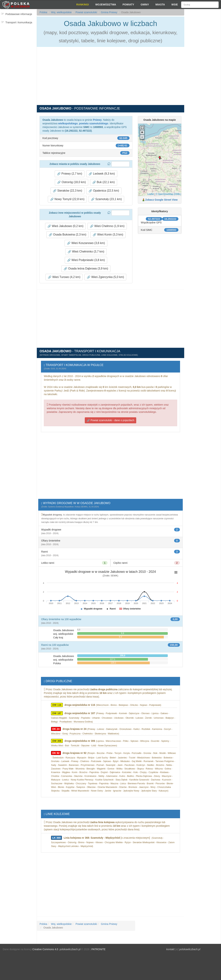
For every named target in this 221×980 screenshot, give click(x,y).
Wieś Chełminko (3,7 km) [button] (86, 252)
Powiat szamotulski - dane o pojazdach (110, 420)
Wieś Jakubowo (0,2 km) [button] (65, 226)
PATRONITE (99, 949)
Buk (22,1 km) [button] (104, 182)
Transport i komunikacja (19, 22)
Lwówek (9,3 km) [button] (102, 174)
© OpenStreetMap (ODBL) (168, 194)
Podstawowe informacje (19, 14)
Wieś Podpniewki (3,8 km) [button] (86, 260)
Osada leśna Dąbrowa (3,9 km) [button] (86, 269)
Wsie (175, 5)
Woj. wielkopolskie (61, 12)
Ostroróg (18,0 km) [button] (72, 182)
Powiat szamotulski (86, 12)
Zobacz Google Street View (161, 200)
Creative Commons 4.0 (45, 949)
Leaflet (151, 194)
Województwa (106, 5)
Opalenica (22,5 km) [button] (104, 191)
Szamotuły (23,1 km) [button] (106, 199)
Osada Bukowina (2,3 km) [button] (68, 235)
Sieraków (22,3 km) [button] (67, 191)
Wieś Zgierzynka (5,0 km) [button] (105, 277)
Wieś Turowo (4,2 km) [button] (64, 277)
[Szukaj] (200, 5)
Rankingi (83, 5)
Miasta (160, 5)
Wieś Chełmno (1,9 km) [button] (107, 226)
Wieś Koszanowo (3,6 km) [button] (86, 243)
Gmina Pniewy (109, 12)
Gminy (145, 5)
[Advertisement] (202, 74)
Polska (43, 12)
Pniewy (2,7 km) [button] (70, 174)
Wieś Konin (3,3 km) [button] (108, 235)
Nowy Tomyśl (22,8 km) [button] (67, 199)
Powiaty (128, 5)
